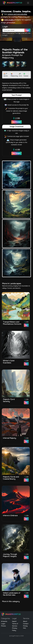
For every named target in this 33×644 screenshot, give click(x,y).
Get (26, 325)
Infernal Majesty (10, 438)
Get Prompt (16, 122)
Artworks (4, 621)
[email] (13, 30)
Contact (26, 624)
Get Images (16, 153)
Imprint (14, 621)
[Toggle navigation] (28, 3)
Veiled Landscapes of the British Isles (12, 594)
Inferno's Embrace (10, 516)
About (25, 621)
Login (27, 30)
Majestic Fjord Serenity (9, 400)
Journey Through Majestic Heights (10, 555)
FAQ (24, 628)
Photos (3, 626)
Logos (3, 624)
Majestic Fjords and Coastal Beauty (11, 478)
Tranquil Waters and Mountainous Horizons (12, 323)
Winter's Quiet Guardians (9, 362)
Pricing (25, 626)
